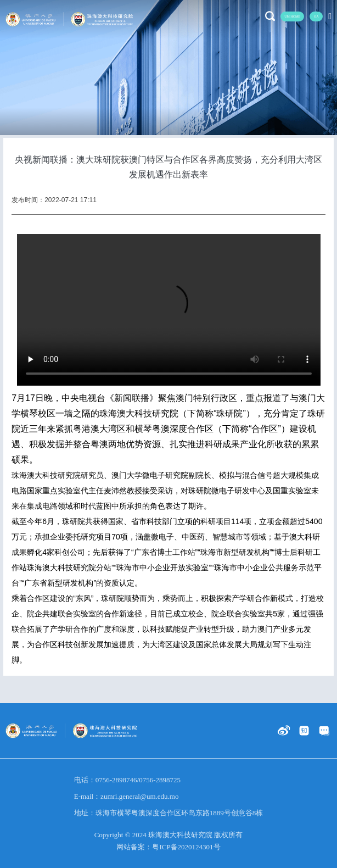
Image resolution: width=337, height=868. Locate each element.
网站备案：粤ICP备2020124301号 (168, 847)
